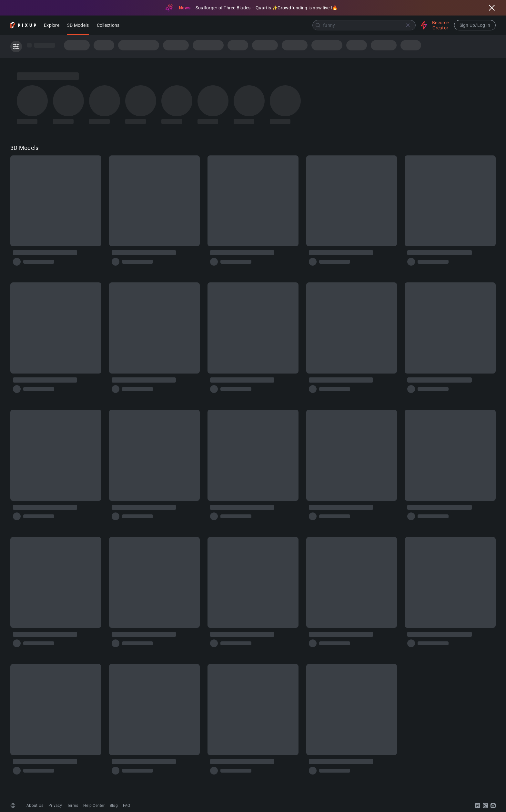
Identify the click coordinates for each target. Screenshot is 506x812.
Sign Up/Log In (475, 25)
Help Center (94, 806)
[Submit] (318, 25)
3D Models (78, 26)
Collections (108, 26)
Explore (52, 26)
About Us (35, 806)
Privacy (55, 806)
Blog (114, 806)
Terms (73, 806)
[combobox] (271, 25)
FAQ (127, 806)
